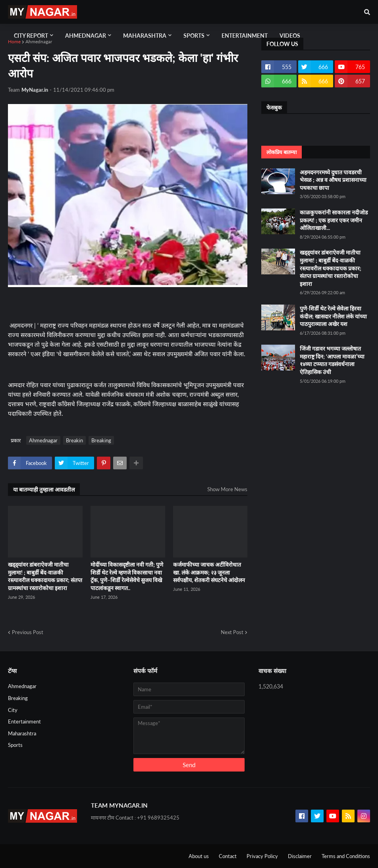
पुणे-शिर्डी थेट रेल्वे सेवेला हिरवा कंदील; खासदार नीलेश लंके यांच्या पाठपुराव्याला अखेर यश (333, 316)
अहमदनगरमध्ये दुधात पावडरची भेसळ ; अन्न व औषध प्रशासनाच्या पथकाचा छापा (333, 180)
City (13, 710)
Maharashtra (22, 733)
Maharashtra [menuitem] (145, 36)
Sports (15, 745)
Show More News (227, 489)
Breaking (101, 440)
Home (14, 41)
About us (199, 856)
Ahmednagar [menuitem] (86, 36)
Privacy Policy (262, 856)
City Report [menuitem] (31, 36)
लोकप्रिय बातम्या (282, 152)
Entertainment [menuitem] (245, 36)
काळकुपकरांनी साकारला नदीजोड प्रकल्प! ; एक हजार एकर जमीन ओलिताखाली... (334, 220)
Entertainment (24, 721)
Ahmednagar (39, 41)
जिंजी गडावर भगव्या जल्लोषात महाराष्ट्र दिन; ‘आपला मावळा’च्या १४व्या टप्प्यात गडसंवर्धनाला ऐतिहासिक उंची (332, 360)
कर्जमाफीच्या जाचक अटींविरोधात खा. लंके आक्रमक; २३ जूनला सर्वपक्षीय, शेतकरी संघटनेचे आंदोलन (209, 572)
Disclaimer (300, 856)
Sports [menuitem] (194, 36)
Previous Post (28, 632)
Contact (228, 856)
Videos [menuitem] (290, 36)
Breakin (74, 440)
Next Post (232, 632)
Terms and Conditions (346, 856)
